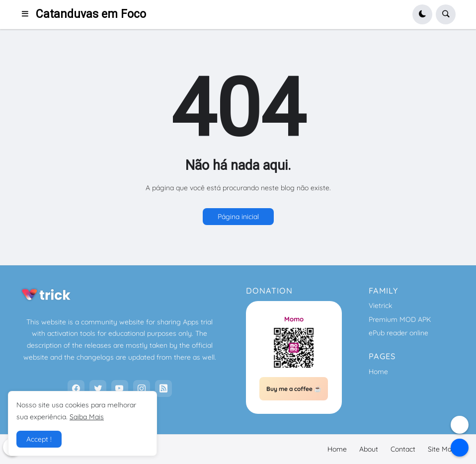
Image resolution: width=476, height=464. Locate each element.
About (369, 449)
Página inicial (238, 217)
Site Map (442, 449)
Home (378, 372)
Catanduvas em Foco (91, 14)
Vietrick (380, 306)
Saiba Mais (87, 417)
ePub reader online (398, 333)
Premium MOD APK (400, 319)
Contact (403, 449)
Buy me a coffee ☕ (294, 389)
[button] (28, 14)
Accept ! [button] (39, 439)
